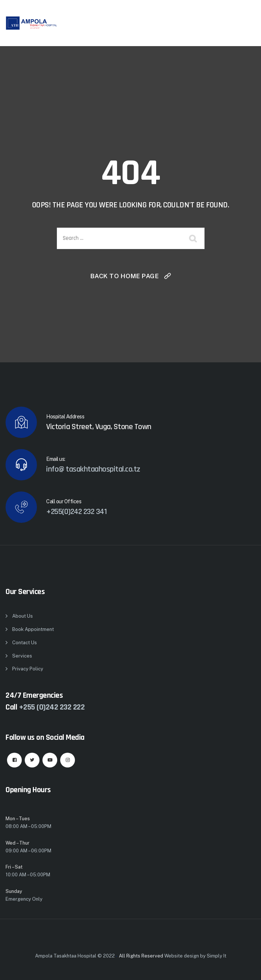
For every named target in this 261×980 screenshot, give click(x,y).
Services (22, 656)
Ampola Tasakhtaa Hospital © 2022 (75, 956)
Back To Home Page (125, 276)
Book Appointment (33, 629)
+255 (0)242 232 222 (52, 707)
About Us (23, 616)
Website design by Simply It (195, 956)
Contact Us (25, 643)
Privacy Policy (28, 669)
